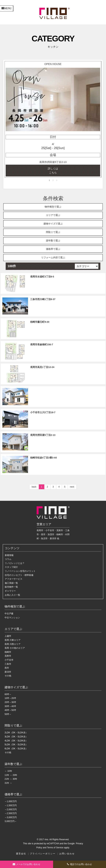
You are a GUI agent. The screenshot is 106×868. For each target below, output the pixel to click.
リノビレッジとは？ (15, 563)
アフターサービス (14, 579)
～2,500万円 (11, 813)
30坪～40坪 (10, 706)
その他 (8, 676)
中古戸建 (9, 614)
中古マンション (12, 618)
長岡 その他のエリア (15, 648)
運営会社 (21, 854)
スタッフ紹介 (11, 567)
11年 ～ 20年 (11, 775)
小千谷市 (9, 660)
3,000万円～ (11, 821)
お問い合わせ (67, 854)
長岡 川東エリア (13, 640)
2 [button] (53, 180)
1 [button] (49, 180)
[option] (53, 119)
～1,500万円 (11, 805)
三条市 (8, 664)
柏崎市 (8, 652)
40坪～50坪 (10, 710)
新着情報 (9, 555)
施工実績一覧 (11, 583)
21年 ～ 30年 (11, 779)
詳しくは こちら (53, 171)
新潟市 (8, 672)
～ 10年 (8, 771)
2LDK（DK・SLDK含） (16, 733)
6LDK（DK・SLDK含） (16, 749)
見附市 (8, 656)
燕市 (7, 668)
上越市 (8, 636)
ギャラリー (10, 591)
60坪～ (8, 694)
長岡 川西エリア (13, 644)
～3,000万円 (11, 817)
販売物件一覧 (11, 587)
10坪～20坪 (10, 698)
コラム (8, 559)
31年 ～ (8, 783)
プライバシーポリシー (43, 854)
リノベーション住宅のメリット (20, 571)
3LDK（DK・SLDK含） (16, 737)
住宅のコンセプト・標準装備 (19, 575)
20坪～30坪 (10, 702)
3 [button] (57, 180)
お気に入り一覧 (12, 595)
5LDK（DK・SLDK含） (16, 745)
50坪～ (8, 714)
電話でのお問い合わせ (79, 864)
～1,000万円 (11, 801)
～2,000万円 (11, 809)
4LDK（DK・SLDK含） (16, 741)
